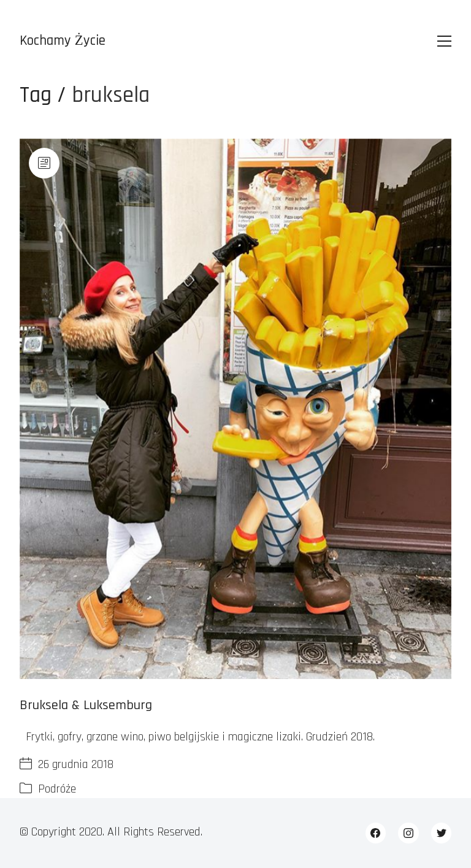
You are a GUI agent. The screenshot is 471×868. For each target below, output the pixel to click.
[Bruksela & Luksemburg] (236, 409)
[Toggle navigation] (444, 41)
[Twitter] (442, 833)
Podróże (57, 789)
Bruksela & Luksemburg (86, 705)
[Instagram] (408, 833)
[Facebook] (376, 833)
